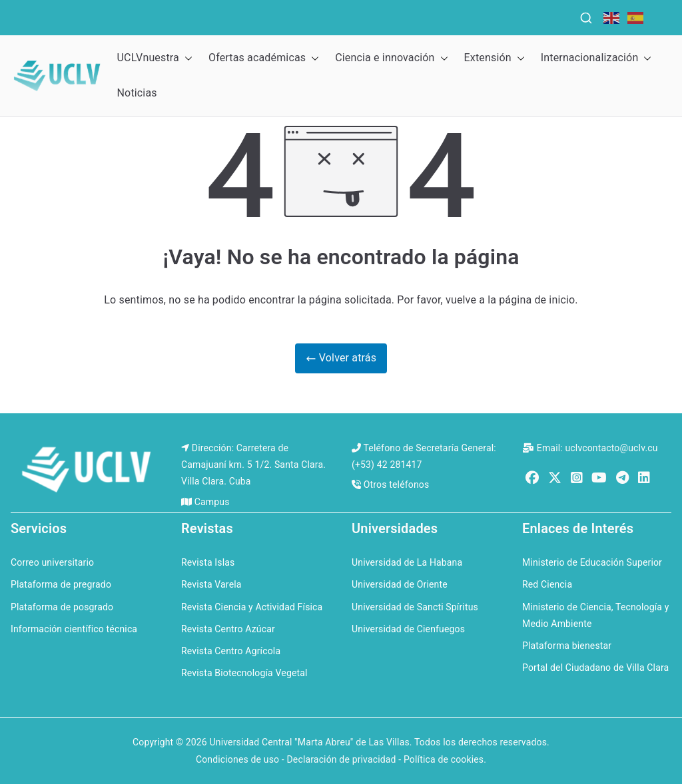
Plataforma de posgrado (62, 607)
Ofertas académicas (264, 58)
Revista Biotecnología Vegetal (244, 673)
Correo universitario (52, 562)
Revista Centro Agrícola (231, 651)
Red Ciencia (547, 584)
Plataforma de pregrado (61, 584)
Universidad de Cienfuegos (408, 629)
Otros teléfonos (397, 485)
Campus (212, 502)
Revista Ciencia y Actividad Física (252, 607)
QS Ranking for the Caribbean (281, 14)
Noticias (137, 93)
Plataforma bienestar (567, 646)
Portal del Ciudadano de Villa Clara (595, 668)
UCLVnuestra (155, 58)
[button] (186, 58)
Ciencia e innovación (391, 58)
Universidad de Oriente (400, 584)
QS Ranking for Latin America (465, 14)
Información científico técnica (74, 629)
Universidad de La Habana (407, 562)
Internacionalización (596, 58)
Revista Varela (211, 584)
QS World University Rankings (110, 14)
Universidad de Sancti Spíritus (415, 607)
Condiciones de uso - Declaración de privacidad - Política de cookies (340, 759)
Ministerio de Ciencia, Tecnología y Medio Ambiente (596, 615)
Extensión (495, 58)
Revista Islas (208, 562)
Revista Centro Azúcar (228, 629)
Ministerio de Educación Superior (592, 562)
